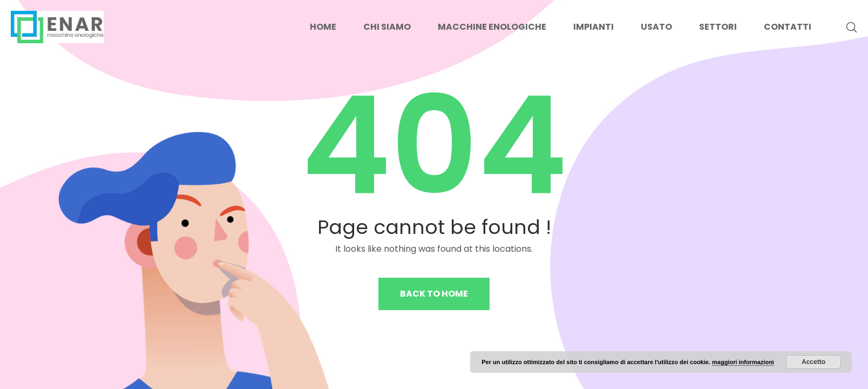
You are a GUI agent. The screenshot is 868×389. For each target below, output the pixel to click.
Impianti (594, 27)
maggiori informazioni (743, 362)
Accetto (813, 362)
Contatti (788, 27)
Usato (656, 27)
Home (323, 27)
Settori (718, 27)
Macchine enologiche (492, 27)
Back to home (434, 294)
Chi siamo (387, 27)
